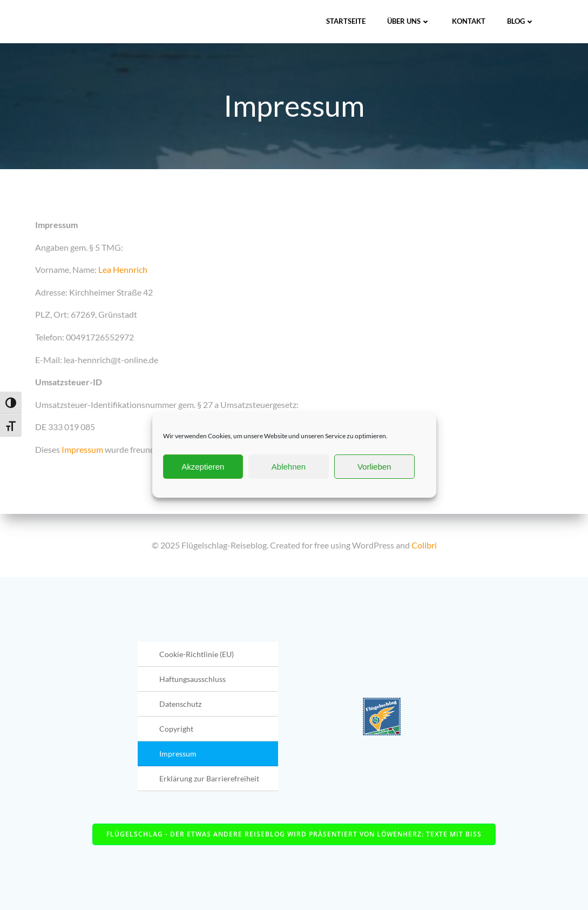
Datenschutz (180, 704)
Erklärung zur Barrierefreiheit (209, 778)
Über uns (409, 21)
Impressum (82, 449)
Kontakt (469, 21)
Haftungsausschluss (192, 679)
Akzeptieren (203, 467)
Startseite (346, 21)
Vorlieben (374, 467)
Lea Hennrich (123, 269)
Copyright (176, 729)
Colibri (424, 545)
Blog (521, 21)
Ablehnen (289, 467)
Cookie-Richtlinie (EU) (197, 654)
